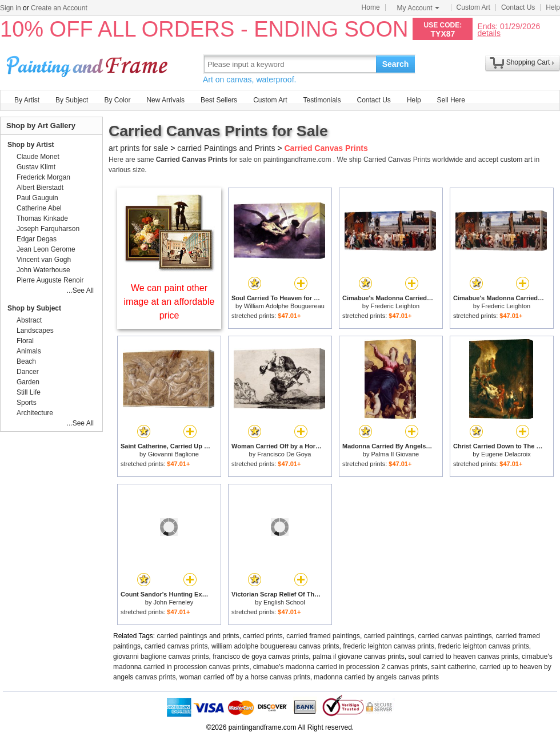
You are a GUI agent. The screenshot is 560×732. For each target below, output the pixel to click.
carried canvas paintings (455, 636)
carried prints (263, 636)
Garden (28, 382)
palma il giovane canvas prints (359, 657)
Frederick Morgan (43, 177)
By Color (117, 100)
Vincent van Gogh (44, 260)
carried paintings (389, 636)
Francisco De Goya (284, 454)
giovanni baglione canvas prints (161, 657)
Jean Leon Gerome (46, 249)
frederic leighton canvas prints (388, 646)
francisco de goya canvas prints (261, 657)
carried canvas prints (176, 646)
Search (396, 64)
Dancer (28, 372)
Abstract (29, 320)
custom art (516, 160)
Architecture (35, 413)
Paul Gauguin (37, 198)
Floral (25, 341)
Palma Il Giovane (395, 454)
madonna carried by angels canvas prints (376, 677)
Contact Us (518, 7)
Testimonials (322, 100)
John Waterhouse (43, 270)
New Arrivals (165, 100)
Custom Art (473, 7)
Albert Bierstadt (40, 188)
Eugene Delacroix (506, 454)
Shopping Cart (528, 62)
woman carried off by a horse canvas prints (245, 677)
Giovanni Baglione (173, 454)
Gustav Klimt (36, 167)
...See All (80, 291)
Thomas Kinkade (42, 218)
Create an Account (59, 8)
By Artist (27, 100)
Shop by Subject (34, 308)
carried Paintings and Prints (226, 148)
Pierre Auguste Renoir (50, 280)
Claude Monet (38, 157)
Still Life (29, 392)
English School (284, 602)
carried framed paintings (323, 636)
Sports (27, 403)
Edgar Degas (37, 239)
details (489, 33)
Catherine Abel (39, 208)
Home (371, 7)
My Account (418, 8)
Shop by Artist (31, 145)
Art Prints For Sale (89, 64)
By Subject (72, 100)
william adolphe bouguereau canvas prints (275, 646)
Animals (29, 351)
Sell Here (451, 100)
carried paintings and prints (198, 636)
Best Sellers (219, 100)
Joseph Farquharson (48, 229)
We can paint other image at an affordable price (169, 302)
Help (553, 7)
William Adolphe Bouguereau (284, 306)
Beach (26, 361)
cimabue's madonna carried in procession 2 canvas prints (340, 667)
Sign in (11, 8)
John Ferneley (173, 602)
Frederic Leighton (395, 306)
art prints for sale (138, 148)
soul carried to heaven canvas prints (463, 657)
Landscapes (35, 331)
